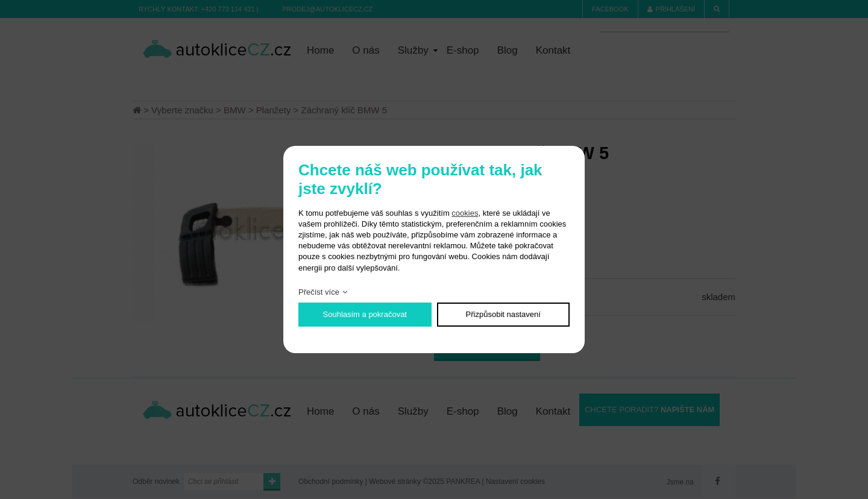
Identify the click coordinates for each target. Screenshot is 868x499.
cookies (465, 213)
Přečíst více (319, 292)
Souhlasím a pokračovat (365, 314)
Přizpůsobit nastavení (503, 314)
